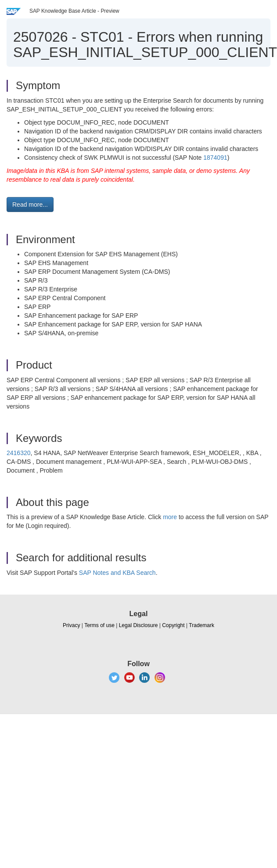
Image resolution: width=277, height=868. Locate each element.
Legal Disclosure (138, 625)
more (170, 517)
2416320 (19, 453)
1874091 (215, 158)
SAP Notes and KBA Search (117, 573)
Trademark (201, 625)
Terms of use (99, 625)
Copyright (173, 625)
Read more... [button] (30, 204)
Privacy (71, 625)
